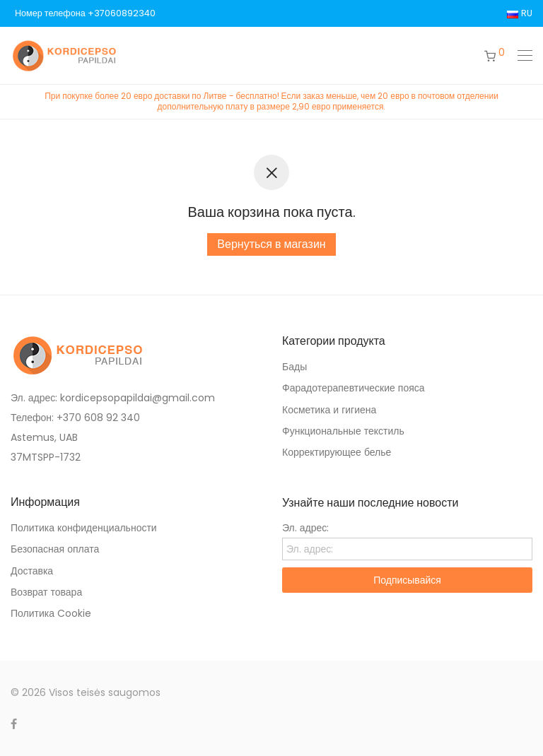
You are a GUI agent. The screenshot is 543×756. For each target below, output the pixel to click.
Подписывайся (407, 580)
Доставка (32, 571)
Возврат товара (46, 592)
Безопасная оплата (55, 549)
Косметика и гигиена (329, 410)
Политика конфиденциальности (84, 528)
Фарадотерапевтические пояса (354, 388)
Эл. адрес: (305, 528)
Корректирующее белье (337, 452)
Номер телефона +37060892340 (85, 14)
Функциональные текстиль (343, 431)
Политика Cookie (51, 613)
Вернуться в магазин (271, 244)
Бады (294, 367)
